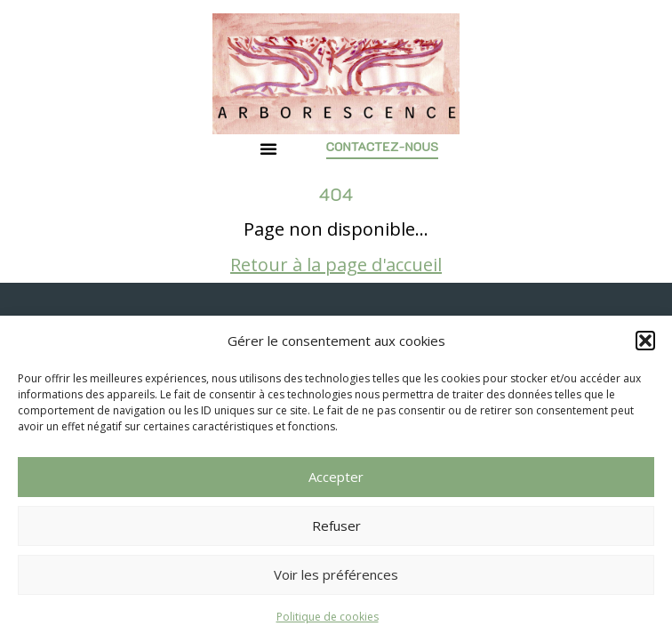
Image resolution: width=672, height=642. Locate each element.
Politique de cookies (328, 617)
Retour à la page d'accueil (336, 265)
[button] (645, 341)
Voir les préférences (336, 574)
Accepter (336, 477)
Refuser (336, 526)
